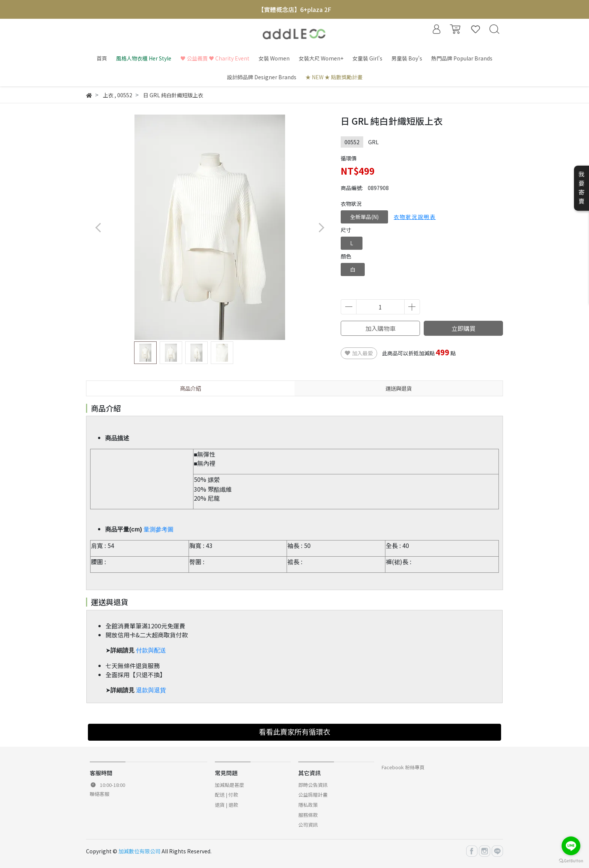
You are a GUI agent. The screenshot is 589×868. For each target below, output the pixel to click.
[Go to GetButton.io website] (571, 860)
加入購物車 (381, 328)
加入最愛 (359, 353)
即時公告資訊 (313, 785)
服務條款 (308, 815)
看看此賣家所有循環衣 (294, 732)
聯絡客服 (100, 794)
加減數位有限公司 (139, 851)
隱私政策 (308, 805)
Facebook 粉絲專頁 (403, 767)
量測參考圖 (159, 529)
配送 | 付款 (227, 795)
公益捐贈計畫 (313, 795)
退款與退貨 (151, 690)
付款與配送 (151, 650)
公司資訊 (308, 825)
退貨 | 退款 (227, 805)
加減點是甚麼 (230, 785)
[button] (321, 227)
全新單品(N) (364, 217)
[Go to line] (571, 846)
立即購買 (464, 328)
